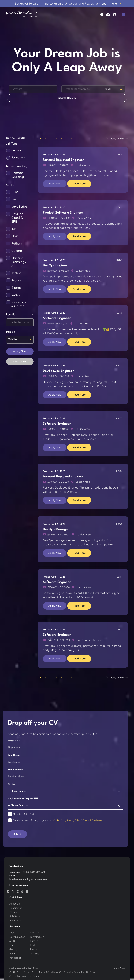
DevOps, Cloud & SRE (18, 218)
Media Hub (15, 920)
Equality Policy (88, 972)
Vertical (12, 784)
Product (17, 280)
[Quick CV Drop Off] (108, 15)
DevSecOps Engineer (58, 371)
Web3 (16, 295)
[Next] (72, 139)
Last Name (14, 755)
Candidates (16, 908)
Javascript (15, 958)
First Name (14, 741)
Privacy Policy (74, 820)
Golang (17, 251)
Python (17, 243)
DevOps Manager (56, 529)
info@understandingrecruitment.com (28, 879)
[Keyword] (33, 89)
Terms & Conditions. (93, 820)
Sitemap (37, 976)
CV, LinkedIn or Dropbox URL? (24, 799)
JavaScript (19, 207)
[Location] (82, 89)
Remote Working (18, 175)
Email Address (16, 770)
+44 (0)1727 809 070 (34, 872)
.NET (15, 229)
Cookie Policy (60, 820)
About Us (15, 904)
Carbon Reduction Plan (21, 976)
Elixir (15, 236)
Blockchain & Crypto (19, 304)
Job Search (16, 916)
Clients (13, 912)
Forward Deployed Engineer (64, 160)
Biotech (17, 288)
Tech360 (17, 273)
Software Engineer (57, 318)
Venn (122, 968)
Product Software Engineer (63, 213)
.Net (12, 933)
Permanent (18, 158)
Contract (17, 150)
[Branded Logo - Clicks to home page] (22, 14)
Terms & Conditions (48, 972)
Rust (15, 192)
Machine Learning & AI (19, 262)
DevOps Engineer (56, 265)
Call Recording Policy (70, 972)
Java (15, 199)
